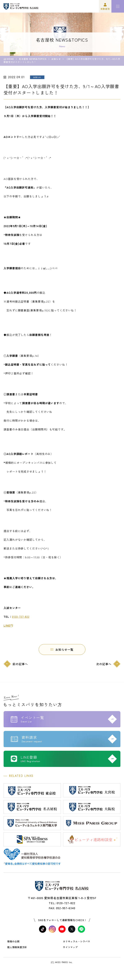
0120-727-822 (21, 617)
